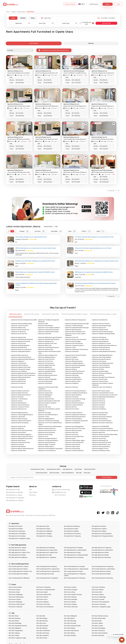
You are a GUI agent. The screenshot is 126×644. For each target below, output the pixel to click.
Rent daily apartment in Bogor (72, 553)
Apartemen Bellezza (71, 369)
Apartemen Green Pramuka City (20, 330)
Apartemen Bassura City (99, 328)
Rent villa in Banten (69, 618)
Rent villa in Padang (70, 628)
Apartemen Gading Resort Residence (76, 415)
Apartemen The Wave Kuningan (74, 326)
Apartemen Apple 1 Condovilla (47, 445)
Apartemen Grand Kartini (45, 383)
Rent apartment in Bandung (14, 492)
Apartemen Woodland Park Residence (49, 339)
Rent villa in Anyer (14, 616)
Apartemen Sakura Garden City (47, 428)
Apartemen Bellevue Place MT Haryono (22, 436)
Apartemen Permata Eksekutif (101, 436)
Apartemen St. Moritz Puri (19, 332)
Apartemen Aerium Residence (47, 432)
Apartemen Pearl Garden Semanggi (75, 399)
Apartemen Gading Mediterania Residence (104, 351)
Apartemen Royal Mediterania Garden (103, 363)
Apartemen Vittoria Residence (74, 419)
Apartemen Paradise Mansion (74, 379)
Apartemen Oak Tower (45, 407)
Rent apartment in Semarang (72, 534)
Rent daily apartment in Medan (17, 555)
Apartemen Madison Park (18, 328)
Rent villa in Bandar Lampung (100, 616)
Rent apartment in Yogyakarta (15, 498)
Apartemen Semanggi (44, 413)
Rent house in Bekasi (98, 590)
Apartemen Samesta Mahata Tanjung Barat (50, 449)
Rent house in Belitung (70, 597)
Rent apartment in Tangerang (72, 536)
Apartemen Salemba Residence (74, 373)
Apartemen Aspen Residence (73, 395)
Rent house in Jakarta (70, 587)
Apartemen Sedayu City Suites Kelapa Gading (105, 434)
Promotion (32, 495)
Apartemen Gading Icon (18, 361)
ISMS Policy (52, 515)
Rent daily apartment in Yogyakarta (46, 557)
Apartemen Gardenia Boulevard (101, 347)
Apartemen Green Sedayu (46, 434)
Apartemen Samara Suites (73, 445)
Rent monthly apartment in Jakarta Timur (20, 571)
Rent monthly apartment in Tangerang (103, 566)
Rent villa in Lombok (97, 626)
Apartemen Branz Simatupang (20, 423)
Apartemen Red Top (71, 407)
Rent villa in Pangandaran (16, 631)
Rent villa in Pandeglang (98, 628)
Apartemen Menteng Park (19, 381)
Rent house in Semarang (99, 604)
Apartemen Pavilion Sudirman (20, 365)
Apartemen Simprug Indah (73, 449)
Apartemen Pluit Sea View (19, 343)
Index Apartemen (68, 469)
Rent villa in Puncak (42, 638)
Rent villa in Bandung (15, 618)
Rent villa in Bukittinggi (15, 623)
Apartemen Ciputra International (20, 405)
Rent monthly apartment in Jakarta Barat (103, 569)
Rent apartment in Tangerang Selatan (102, 536)
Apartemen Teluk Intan (72, 387)
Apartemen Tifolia (70, 347)
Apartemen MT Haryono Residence (102, 373)
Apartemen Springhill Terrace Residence (103, 377)
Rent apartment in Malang (71, 531)
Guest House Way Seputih (45, 381)
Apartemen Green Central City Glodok (76, 355)
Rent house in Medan (70, 602)
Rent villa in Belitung (42, 621)
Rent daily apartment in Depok (100, 553)
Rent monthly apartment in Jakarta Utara (48, 569)
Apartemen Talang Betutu (19, 379)
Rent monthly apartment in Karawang (102, 578)
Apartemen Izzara (70, 438)
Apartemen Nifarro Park (45, 345)
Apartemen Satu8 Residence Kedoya (49, 332)
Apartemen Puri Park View (46, 361)
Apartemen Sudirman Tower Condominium (23, 375)
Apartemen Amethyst (17, 397)
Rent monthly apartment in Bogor (73, 571)
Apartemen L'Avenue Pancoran (101, 324)
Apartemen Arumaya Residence (101, 447)
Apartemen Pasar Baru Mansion (101, 367)
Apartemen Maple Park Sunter (47, 365)
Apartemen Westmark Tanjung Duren (76, 320)
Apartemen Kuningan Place (73, 377)
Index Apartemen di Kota (38, 469)
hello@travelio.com (59, 492)
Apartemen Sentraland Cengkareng (21, 434)
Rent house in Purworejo (43, 604)
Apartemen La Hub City (18, 445)
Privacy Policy (29, 515)
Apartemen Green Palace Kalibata (102, 357)
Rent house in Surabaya (71, 590)
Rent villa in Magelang (15, 628)
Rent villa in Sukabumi (43, 635)
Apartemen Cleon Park (72, 432)
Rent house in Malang (42, 602)
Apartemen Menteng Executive (74, 361)
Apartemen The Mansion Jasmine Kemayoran (105, 430)
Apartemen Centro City (72, 337)
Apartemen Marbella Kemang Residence (104, 397)
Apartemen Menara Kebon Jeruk (101, 445)
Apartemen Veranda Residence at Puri (103, 393)
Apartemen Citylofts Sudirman (74, 413)
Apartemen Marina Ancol (45, 373)
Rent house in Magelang (15, 602)
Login (119, 4)
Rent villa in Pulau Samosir (71, 631)
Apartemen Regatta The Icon (100, 449)
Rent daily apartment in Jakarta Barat (102, 550)
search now (106, 23)
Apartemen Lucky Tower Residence (102, 387)
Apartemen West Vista (45, 397)
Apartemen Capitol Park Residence (75, 371)
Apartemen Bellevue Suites (73, 381)
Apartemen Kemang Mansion (100, 341)
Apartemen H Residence (72, 351)
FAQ (30, 490)
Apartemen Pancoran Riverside (74, 343)
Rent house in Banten (98, 595)
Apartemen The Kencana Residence (48, 441)
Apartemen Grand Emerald (100, 379)
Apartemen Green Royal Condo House (22, 430)
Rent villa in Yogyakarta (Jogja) (17, 638)
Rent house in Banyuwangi (16, 597)
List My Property (94, 4)
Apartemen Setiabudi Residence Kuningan (77, 328)
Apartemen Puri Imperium (19, 383)
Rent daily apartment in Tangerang (102, 548)
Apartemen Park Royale (72, 375)
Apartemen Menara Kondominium (48, 375)
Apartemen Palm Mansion (19, 447)
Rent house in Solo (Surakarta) (45, 607)
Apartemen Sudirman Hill (18, 426)
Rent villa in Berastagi (70, 621)
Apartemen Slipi (43, 405)
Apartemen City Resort (99, 405)
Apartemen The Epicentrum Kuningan (49, 421)
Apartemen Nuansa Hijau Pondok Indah (49, 401)
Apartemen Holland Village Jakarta (75, 441)
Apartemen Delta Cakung (18, 441)
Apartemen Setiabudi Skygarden (20, 345)
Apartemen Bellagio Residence (47, 357)
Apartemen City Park (17, 387)
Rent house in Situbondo (16, 607)
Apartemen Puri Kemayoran (46, 363)
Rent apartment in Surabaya (15, 500)
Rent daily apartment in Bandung (46, 548)
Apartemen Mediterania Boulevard (21, 377)
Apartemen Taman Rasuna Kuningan (49, 330)
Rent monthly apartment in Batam (101, 574)
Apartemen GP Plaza (98, 369)
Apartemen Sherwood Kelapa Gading (22, 324)
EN (82, 4)
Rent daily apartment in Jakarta (18, 548)
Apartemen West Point (99, 432)
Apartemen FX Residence (99, 337)
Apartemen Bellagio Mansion (46, 419)
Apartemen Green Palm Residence (102, 421)
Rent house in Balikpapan (16, 595)
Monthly (23, 18)
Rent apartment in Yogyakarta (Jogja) (19, 538)
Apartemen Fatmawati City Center (102, 443)
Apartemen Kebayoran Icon (19, 409)
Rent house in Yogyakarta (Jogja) (101, 607)
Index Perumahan (54, 473)
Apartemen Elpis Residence (19, 403)
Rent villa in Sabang (14, 633)
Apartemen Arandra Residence (47, 443)
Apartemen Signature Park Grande (21, 367)
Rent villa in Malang (42, 628)
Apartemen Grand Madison (73, 423)
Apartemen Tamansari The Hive (20, 407)
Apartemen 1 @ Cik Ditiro (18, 417)
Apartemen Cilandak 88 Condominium (22, 438)
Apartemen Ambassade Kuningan (102, 326)
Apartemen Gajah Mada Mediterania (102, 355)
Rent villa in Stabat (14, 635)
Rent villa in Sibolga (69, 633)
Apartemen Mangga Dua (45, 395)
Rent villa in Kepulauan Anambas (18, 626)
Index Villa (79, 473)
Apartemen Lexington (98, 407)
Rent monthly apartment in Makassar (19, 578)
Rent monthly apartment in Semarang (75, 578)
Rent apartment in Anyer (16, 526)
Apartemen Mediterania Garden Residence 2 (105, 345)
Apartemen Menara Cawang (19, 419)
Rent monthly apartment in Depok (101, 571)
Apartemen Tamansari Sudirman (75, 345)
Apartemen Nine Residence (100, 419)
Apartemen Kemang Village (73, 341)
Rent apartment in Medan (99, 531)
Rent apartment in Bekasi (16, 529)
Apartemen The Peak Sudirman (101, 349)
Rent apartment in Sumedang (17, 536)
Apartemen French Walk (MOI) (101, 426)
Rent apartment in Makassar (44, 531)
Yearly (33, 18)
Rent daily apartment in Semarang (74, 557)
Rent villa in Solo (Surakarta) (100, 633)
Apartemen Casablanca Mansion (74, 363)
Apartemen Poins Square (99, 361)
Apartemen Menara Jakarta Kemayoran (22, 449)
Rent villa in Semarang (43, 633)
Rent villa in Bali (41, 616)
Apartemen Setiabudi (71, 357)
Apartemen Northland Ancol (19, 347)
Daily (13, 18)
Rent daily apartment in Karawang (101, 557)
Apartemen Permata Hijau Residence (76, 391)
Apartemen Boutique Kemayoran (101, 359)
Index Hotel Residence (68, 473)
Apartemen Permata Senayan (47, 369)
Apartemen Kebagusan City (46, 341)
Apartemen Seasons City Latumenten (76, 339)
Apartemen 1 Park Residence (19, 399)
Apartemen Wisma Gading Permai (48, 355)
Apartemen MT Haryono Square (101, 391)
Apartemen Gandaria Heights (100, 371)
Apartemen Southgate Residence (48, 438)
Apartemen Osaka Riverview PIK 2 (21, 443)
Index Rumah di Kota (90, 469)
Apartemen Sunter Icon (99, 401)
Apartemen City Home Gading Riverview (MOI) (24, 320)
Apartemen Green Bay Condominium (103, 423)
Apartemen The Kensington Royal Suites (77, 421)
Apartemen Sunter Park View (46, 359)
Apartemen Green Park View (19, 334)
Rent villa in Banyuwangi (99, 618)
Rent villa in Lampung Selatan (72, 626)
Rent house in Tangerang (43, 587)
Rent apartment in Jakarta (14, 495)
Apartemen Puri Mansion (99, 409)
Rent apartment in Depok (71, 529)
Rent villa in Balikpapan (70, 616)
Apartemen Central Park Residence (48, 415)
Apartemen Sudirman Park (46, 349)
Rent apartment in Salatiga (44, 534)
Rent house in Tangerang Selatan (46, 590)
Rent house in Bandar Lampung (73, 595)
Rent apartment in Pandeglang (17, 534)
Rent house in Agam (42, 592)
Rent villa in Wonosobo (98, 635)
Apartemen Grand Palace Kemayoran (49, 347)
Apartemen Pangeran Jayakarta (47, 403)
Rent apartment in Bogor (43, 529)
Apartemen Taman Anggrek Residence (22, 415)
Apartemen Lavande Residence (74, 405)
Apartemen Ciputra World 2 (73, 401)
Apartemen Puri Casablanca (19, 371)
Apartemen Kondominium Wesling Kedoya (50, 426)
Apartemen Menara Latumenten (20, 391)
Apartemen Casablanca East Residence (76, 393)
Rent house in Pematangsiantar (101, 602)
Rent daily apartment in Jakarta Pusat (47, 553)
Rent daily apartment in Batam (100, 555)
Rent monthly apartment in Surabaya (74, 566)
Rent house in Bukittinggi (99, 597)
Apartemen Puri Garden (72, 397)
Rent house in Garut (42, 599)
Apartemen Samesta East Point (47, 430)
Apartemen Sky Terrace (72, 359)
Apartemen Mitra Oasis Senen (20, 355)
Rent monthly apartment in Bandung (47, 566)
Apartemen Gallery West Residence (21, 395)
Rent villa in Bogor (97, 621)
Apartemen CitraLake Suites (100, 413)
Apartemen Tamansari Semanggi (21, 369)
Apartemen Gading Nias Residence (21, 351)
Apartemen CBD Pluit (98, 375)
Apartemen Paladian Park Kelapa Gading (104, 334)
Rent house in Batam (42, 597)
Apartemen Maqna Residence (20, 413)
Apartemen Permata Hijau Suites (75, 436)
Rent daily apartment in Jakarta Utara (47, 550)
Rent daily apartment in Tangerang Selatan (76, 555)
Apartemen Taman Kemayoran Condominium (105, 395)
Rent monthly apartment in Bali (45, 574)
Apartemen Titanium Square (100, 381)
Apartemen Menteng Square (73, 330)
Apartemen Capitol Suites (45, 393)
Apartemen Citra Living (72, 434)
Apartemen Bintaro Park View (20, 393)
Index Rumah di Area (42, 473)
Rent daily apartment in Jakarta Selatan (75, 550)
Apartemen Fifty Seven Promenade (75, 428)
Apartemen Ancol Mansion (46, 326)
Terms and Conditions (41, 515)
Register (108, 4)
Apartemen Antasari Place (19, 451)
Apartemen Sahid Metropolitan (47, 371)
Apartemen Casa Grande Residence (21, 357)
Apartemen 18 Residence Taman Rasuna (77, 349)
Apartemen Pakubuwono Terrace (102, 343)
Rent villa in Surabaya (70, 635)
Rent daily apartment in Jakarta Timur (19, 553)
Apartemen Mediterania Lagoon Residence (50, 337)
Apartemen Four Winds (99, 403)
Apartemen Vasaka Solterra (46, 447)
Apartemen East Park (44, 377)
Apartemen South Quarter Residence (103, 428)
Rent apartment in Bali (13, 490)
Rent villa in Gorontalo (70, 623)
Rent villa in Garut (41, 623)
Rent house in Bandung (98, 587)
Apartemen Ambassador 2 (100, 415)
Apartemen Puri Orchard (72, 409)
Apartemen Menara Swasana (74, 430)
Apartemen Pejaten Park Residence (21, 421)
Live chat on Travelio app (61, 490)
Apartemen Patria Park (45, 334)
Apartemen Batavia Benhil (73, 367)
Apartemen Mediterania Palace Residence (23, 359)
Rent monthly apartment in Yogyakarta (47, 578)
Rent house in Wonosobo (71, 607)
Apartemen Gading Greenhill (100, 330)
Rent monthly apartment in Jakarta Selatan (76, 569)
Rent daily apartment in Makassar (18, 557)
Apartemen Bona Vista (45, 391)
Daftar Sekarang (107, 477)
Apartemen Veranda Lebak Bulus (75, 451)
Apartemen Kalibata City (45, 367)
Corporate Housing (70, 4)
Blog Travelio (33, 492)
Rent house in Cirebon (15, 599)
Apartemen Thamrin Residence (101, 365)
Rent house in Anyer (70, 592)
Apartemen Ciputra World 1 (19, 432)
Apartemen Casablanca (72, 383)
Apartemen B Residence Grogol (101, 451)
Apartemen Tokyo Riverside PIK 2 (75, 443)
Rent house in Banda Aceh (44, 595)
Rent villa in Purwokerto (98, 631)
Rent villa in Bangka (42, 618)
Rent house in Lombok (98, 599)
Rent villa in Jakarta (97, 623)
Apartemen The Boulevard (19, 363)
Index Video (87, 473)
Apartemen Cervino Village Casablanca (49, 328)
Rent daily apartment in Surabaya (73, 548)
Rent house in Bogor (14, 592)
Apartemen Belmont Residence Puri (75, 332)
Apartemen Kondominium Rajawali (102, 417)
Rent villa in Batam (14, 621)
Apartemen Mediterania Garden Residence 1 (24, 373)
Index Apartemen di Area (54, 469)
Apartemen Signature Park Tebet (48, 343)
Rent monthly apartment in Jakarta (19, 566)
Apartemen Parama (17, 401)
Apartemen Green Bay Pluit (100, 320)
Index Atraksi (78, 469)
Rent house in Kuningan (71, 599)
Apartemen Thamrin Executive (20, 326)
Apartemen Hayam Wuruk (73, 447)
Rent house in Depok (14, 590)
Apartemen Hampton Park (19, 337)
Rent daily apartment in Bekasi (17, 550)
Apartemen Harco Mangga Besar (74, 426)
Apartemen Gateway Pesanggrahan (75, 365)
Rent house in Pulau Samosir (17, 604)
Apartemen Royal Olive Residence (75, 403)
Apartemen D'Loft (43, 436)
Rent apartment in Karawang (17, 531)
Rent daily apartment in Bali (44, 555)
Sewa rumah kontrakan (15, 587)
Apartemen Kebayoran (18, 428)
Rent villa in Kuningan (42, 626)
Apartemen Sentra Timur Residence (21, 349)
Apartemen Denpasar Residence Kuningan (77, 324)
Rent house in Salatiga (70, 604)
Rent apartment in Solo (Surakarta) (102, 534)
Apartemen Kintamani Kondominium (75, 417)
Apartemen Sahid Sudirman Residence (22, 339)
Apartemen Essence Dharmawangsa (103, 332)
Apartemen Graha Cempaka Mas (47, 379)
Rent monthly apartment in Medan (18, 574)
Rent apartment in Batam (99, 526)
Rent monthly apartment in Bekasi (18, 569)
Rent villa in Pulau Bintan (43, 631)
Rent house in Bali (97, 592)
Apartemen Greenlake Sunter (100, 339)
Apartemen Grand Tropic (99, 438)
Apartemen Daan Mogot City (100, 441)
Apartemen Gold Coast (99, 399)
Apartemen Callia (43, 324)
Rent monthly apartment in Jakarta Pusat (48, 571)
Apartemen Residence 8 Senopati (21, 341)
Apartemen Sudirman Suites (46, 399)
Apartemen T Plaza (44, 417)
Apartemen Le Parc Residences (47, 451)
